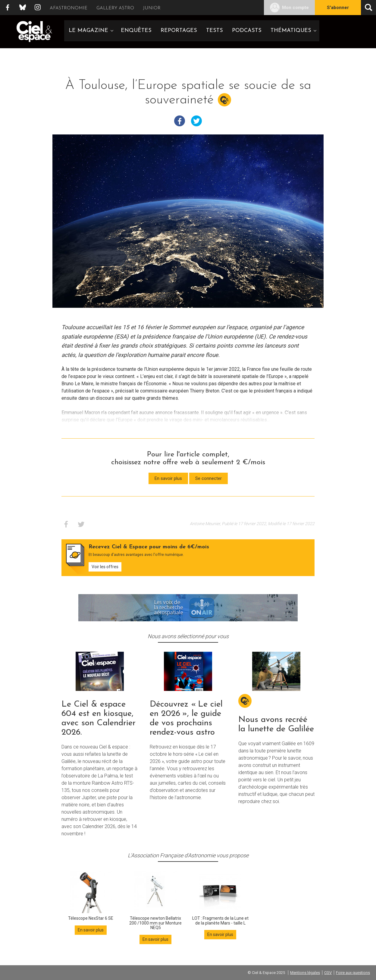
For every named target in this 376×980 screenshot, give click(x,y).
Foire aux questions (353, 973)
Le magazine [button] (88, 31)
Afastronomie (69, 8)
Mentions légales (305, 973)
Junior (152, 8)
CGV (328, 973)
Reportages (179, 31)
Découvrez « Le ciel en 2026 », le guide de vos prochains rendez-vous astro (186, 718)
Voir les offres (105, 567)
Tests (215, 31)
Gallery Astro (115, 8)
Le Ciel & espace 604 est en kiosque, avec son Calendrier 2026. (99, 718)
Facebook (8, 8)
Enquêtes (136, 31)
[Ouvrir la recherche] (368, 8)
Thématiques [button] (291, 31)
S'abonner (338, 8)
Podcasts (247, 31)
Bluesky (23, 8)
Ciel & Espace (34, 32)
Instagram (38, 8)
